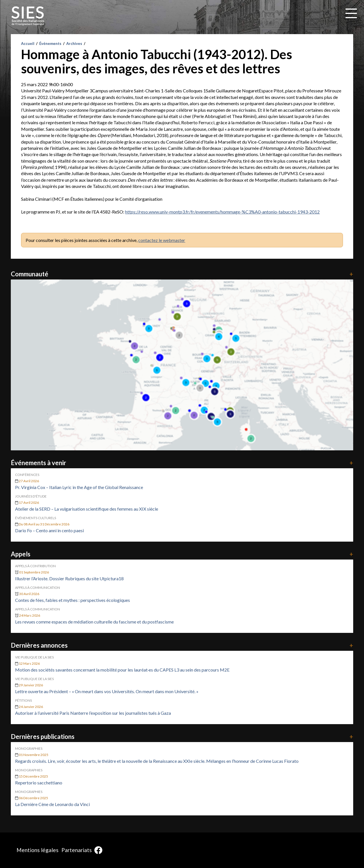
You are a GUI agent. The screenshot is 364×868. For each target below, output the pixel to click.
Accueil (28, 43)
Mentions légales (38, 850)
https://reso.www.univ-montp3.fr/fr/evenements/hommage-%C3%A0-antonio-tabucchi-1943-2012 (222, 212)
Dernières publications (182, 737)
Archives (74, 43)
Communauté (182, 274)
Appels (182, 554)
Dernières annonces (182, 645)
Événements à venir (182, 463)
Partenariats (77, 850)
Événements (50, 43)
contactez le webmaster (162, 240)
